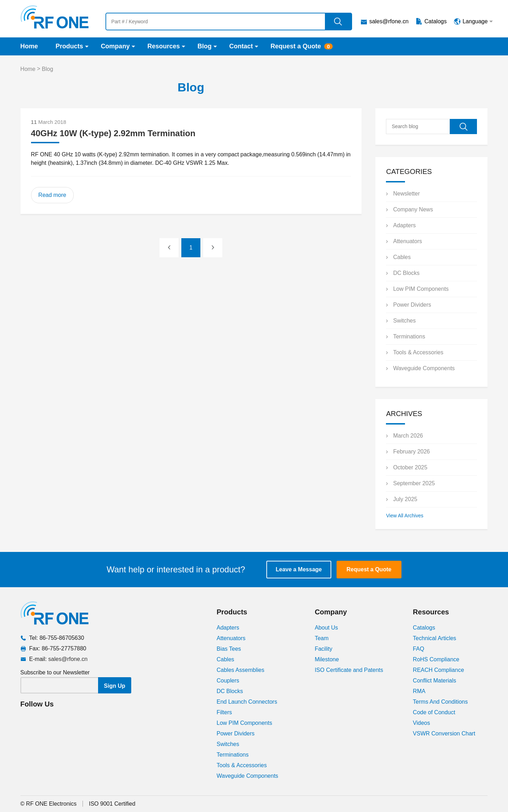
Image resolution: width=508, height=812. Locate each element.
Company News (413, 209)
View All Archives (405, 516)
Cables (402, 257)
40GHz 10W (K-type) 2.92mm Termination (113, 133)
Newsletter (406, 194)
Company (115, 46)
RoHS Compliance (436, 659)
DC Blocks (406, 273)
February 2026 (411, 452)
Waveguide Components (424, 368)
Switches (404, 321)
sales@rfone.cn (389, 21)
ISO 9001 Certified (112, 804)
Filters (224, 712)
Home (29, 46)
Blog (205, 46)
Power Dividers (412, 305)
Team (322, 638)
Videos (421, 723)
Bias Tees (229, 649)
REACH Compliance (438, 670)
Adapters (404, 225)
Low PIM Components (421, 289)
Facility (323, 649)
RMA (419, 691)
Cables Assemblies (240, 670)
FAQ (418, 649)
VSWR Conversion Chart (444, 733)
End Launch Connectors (247, 702)
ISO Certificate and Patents (349, 670)
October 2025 (410, 467)
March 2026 (408, 436)
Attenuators (407, 241)
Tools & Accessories (418, 352)
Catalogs (436, 21)
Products (69, 46)
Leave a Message (299, 569)
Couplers (228, 681)
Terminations (409, 336)
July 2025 (405, 499)
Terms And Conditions (440, 702)
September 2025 (414, 483)
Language (475, 21)
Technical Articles (434, 638)
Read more (52, 195)
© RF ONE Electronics (49, 804)
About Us (326, 628)
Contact (241, 46)
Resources (164, 46)
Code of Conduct (434, 712)
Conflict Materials (434, 681)
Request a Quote (296, 46)
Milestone (327, 659)
